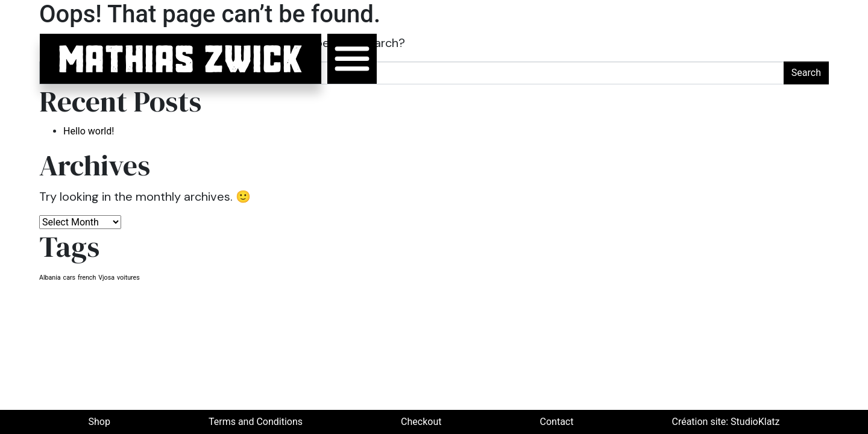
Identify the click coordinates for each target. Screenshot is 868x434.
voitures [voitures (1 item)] (128, 278)
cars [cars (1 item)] (70, 278)
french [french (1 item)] (87, 278)
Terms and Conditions (256, 422)
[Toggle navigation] (352, 59)
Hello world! (89, 131)
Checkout (421, 422)
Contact (557, 422)
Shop (99, 422)
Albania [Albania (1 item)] (50, 278)
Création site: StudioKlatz (725, 422)
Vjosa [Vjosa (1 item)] (106, 278)
